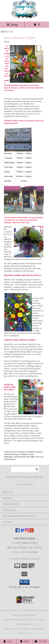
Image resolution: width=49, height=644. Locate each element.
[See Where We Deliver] (25, 484)
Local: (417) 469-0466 (25, 552)
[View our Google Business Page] (22, 532)
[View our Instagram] (27, 532)
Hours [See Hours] (41, 641)
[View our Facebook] (18, 532)
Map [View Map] (25, 641)
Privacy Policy (13, 629)
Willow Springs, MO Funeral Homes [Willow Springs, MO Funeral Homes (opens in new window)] (20, 610)
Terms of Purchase (32, 629)
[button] (24, 582)
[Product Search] (25, 469)
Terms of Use (25, 633)
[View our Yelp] (32, 532)
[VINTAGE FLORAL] (25, 18)
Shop (12, 25)
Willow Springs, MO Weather (19, 620)
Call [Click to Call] (8, 641)
